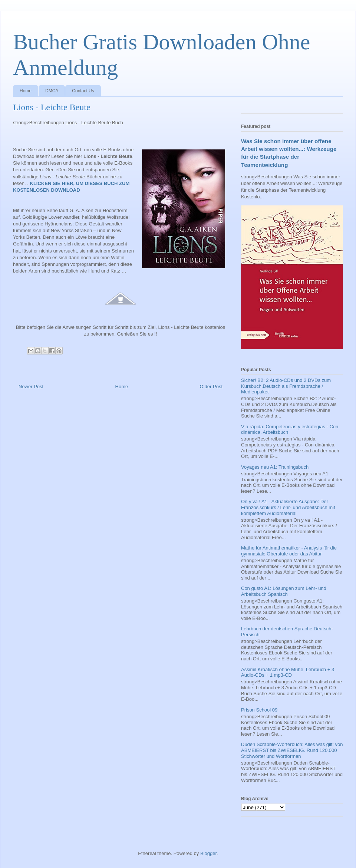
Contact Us (83, 91)
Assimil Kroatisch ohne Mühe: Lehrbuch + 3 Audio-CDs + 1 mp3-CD (288, 672)
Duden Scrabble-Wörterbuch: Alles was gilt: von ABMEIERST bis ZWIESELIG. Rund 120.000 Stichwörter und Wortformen (292, 750)
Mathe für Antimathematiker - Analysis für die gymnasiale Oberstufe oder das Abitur (289, 551)
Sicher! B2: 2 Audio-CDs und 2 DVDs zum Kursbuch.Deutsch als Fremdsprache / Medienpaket (286, 386)
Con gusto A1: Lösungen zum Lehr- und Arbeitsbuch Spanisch (284, 591)
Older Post (211, 387)
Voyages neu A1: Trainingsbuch (275, 467)
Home (26, 91)
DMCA (52, 91)
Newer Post (31, 387)
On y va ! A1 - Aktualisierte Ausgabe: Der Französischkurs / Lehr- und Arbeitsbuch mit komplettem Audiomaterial (288, 507)
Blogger (208, 853)
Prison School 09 (259, 710)
